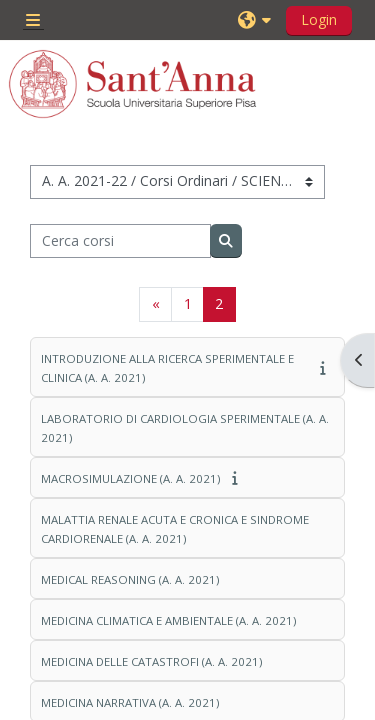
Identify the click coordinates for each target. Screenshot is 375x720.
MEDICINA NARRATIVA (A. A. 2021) (130, 702)
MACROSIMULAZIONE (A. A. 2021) (130, 478)
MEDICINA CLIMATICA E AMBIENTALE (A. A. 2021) (168, 620)
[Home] (133, 84)
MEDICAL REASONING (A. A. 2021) (130, 579)
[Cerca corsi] (120, 241)
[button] (257, 20)
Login (319, 19)
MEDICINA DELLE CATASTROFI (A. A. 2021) (151, 661)
